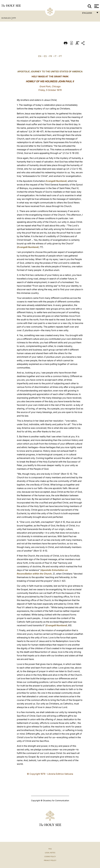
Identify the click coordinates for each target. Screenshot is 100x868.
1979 (14, 18)
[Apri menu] (96, 6)
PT (60, 56)
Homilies (6, 18)
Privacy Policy (50, 860)
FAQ (50, 849)
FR (51, 56)
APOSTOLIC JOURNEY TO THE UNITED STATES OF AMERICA (50, 71)
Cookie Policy (50, 857)
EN (40, 56)
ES (45, 56)
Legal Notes (50, 853)
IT (56, 56)
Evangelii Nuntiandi (56, 181)
